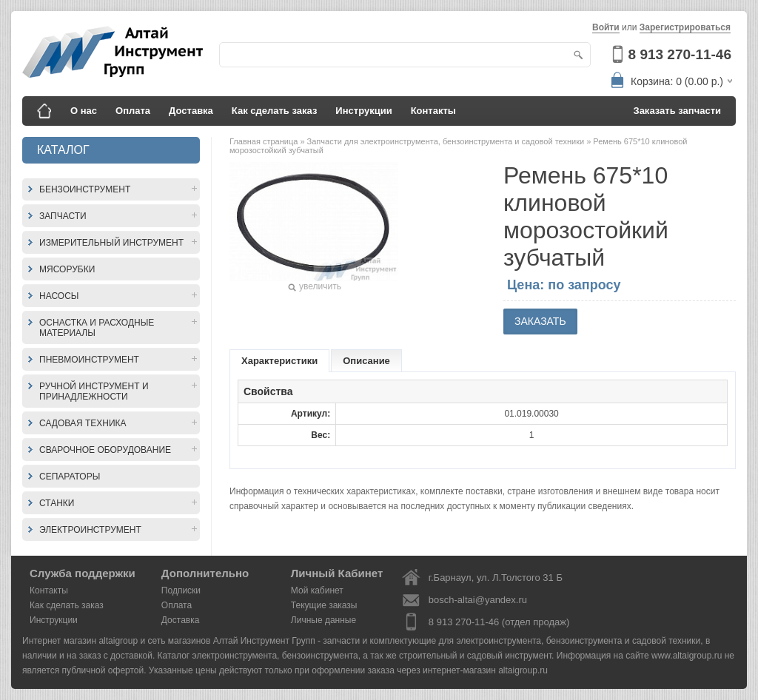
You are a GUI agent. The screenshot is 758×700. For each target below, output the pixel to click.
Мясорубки (67, 269)
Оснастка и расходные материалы (97, 328)
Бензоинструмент (85, 189)
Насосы (59, 296)
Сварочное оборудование (105, 450)
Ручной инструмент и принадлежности (94, 391)
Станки (57, 503)
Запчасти (63, 216)
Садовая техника (83, 423)
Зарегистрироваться (685, 27)
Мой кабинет (317, 590)
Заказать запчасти (678, 111)
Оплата (133, 111)
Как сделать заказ (275, 111)
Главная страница (265, 141)
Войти (606, 27)
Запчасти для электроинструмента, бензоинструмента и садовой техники (447, 141)
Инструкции (363, 111)
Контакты (433, 111)
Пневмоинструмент (89, 360)
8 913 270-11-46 (680, 54)
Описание (366, 361)
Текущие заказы (324, 605)
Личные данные (323, 620)
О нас (84, 111)
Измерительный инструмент (111, 243)
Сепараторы (70, 477)
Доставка (191, 111)
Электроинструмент (90, 530)
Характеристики (279, 361)
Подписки (181, 590)
